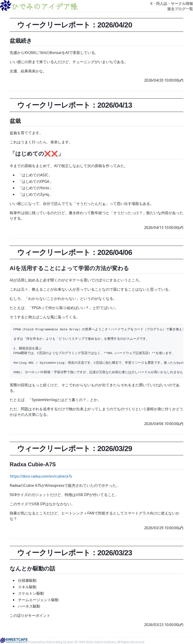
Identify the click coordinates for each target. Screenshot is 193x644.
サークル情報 (182, 3)
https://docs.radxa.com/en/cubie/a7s (41, 476)
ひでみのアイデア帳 (44, 6)
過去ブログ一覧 (180, 9)
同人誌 (162, 3)
